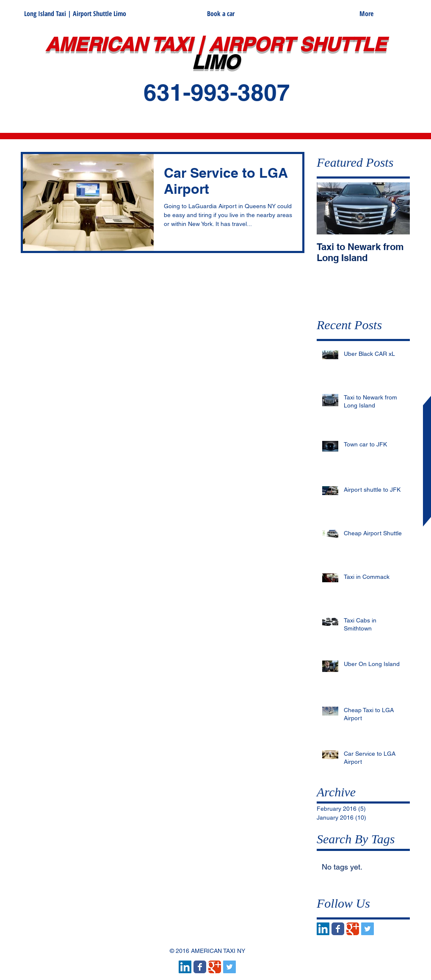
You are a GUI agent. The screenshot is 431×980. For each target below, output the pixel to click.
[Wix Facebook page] (338, 929)
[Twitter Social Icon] (367, 929)
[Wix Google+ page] (353, 929)
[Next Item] (396, 208)
